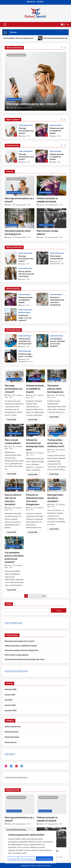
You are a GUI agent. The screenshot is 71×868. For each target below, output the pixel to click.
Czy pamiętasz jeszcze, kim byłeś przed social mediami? (42, 341)
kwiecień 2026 (11, 689)
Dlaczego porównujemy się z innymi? (11, 130)
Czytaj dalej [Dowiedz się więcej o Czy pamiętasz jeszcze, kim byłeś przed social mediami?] (12, 590)
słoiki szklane (10, 754)
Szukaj (9, 604)
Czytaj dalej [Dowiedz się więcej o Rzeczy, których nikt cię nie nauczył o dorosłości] (12, 532)
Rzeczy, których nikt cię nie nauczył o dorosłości (11, 273)
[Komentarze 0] (31, 108)
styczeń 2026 (10, 705)
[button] (5, 24)
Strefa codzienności (26, 125)
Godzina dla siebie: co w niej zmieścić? (11, 315)
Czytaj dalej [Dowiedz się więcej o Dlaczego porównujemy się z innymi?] (12, 420)
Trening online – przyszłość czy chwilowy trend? (11, 341)
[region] (30, 847)
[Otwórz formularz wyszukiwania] (68, 24)
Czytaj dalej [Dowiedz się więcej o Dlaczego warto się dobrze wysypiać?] (55, 529)
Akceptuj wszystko (45, 859)
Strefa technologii (25, 336)
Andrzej (23, 136)
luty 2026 (8, 700)
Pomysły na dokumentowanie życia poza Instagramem (42, 299)
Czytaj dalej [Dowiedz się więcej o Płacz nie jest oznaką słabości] (12, 474)
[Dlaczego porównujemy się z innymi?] (35, 81)
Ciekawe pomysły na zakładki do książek (42, 130)
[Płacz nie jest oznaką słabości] (51, 218)
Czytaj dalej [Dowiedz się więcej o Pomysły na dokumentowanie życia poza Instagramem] (33, 532)
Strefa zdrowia (12, 225)
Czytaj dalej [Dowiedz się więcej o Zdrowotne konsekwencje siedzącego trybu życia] (33, 475)
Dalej (43, 596)
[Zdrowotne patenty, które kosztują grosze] (20, 218)
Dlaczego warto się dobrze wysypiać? (55, 498)
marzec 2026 (10, 695)
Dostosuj (13, 859)
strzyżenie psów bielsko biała (16, 671)
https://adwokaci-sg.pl (13, 623)
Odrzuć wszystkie (27, 859)
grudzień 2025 (11, 710)
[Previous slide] (62, 119)
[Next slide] (65, 119)
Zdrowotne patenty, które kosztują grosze (55, 389)
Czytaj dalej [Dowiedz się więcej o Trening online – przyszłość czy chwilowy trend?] (55, 474)
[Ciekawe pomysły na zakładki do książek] (51, 186)
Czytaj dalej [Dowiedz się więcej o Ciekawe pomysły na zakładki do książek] (33, 420)
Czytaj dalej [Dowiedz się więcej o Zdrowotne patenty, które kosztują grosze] (55, 417)
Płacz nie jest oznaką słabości (42, 258)
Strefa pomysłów (56, 125)
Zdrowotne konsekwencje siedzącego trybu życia (25, 659)
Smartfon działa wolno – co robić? (11, 356)
